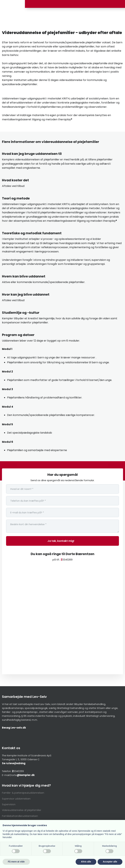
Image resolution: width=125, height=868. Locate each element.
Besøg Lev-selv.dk (14, 728)
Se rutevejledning (14, 763)
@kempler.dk (26, 775)
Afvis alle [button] (86, 862)
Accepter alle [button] (110, 862)
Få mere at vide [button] (16, 862)
